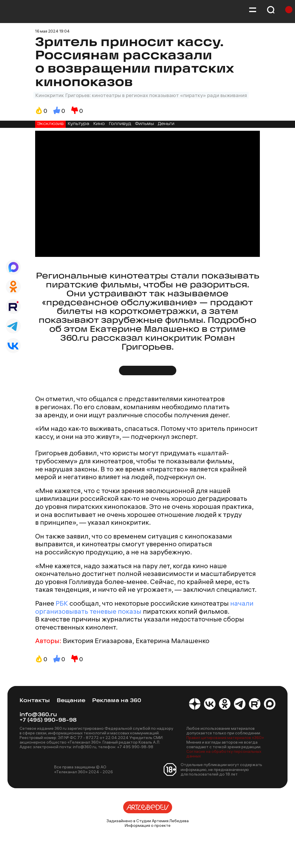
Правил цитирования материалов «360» (225, 738)
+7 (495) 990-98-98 (48, 720)
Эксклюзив (50, 124)
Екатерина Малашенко (173, 641)
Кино (99, 124)
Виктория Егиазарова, (99, 641)
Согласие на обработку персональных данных (224, 754)
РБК (62, 603)
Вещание (71, 701)
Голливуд (120, 124)
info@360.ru (38, 715)
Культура (79, 124)
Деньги (166, 124)
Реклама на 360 (117, 701)
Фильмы (144, 124)
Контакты (35, 701)
